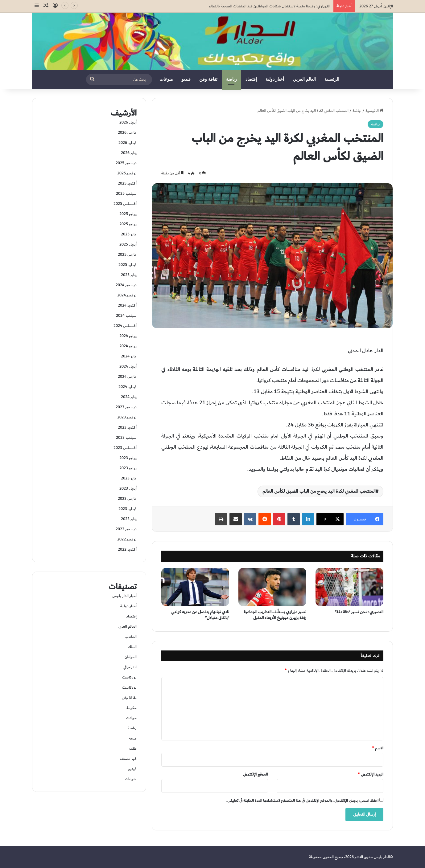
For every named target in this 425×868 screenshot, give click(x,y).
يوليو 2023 (128, 458)
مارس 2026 (127, 132)
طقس (132, 748)
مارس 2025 (127, 255)
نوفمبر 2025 (127, 173)
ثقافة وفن (208, 79)
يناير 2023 (129, 519)
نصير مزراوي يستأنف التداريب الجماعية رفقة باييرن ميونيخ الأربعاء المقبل (275, 615)
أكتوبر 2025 (127, 183)
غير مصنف (128, 759)
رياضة (231, 79)
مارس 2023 (127, 499)
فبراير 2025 (128, 265)
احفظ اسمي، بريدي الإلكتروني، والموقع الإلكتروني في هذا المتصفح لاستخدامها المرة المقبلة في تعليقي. (302, 801)
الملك (132, 647)
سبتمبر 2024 (126, 316)
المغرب (131, 637)
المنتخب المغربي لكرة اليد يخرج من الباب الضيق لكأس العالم (319, 491)
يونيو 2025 (128, 224)
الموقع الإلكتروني (256, 774)
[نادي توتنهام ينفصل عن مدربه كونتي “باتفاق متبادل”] (195, 587)
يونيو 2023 (128, 468)
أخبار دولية (275, 79)
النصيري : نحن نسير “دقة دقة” (359, 612)
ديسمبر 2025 (126, 163)
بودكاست (129, 677)
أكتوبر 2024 (127, 305)
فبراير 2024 (128, 387)
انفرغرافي (130, 667)
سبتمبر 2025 (126, 194)
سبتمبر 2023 (126, 438)
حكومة (132, 708)
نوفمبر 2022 (127, 539)
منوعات (166, 79)
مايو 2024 (129, 356)
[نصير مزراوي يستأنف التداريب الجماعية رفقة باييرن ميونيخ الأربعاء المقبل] (272, 587)
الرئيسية (332, 79)
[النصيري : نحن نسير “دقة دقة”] (349, 587)
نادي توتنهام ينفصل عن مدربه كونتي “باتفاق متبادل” (200, 615)
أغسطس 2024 (125, 326)
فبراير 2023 (128, 509)
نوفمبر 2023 (127, 417)
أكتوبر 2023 (127, 427)
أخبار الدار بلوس (124, 596)
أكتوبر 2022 (127, 549)
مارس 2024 (127, 377)
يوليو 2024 (128, 336)
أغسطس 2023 (125, 448)
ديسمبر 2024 (126, 285)
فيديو (186, 79)
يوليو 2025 (128, 214)
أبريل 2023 (128, 488)
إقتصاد (251, 79)
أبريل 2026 (128, 122)
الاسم (378, 748)
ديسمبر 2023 (126, 407)
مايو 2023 (129, 478)
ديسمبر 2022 (126, 529)
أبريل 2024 (128, 366)
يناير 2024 (129, 397)
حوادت (131, 718)
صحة (133, 738)
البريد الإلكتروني (371, 774)
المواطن (131, 657)
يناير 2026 (129, 153)
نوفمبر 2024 (127, 295)
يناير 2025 (129, 275)
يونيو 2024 (128, 346)
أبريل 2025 (128, 244)
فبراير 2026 (128, 143)
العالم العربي (304, 79)
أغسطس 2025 (125, 204)
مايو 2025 (129, 234)
